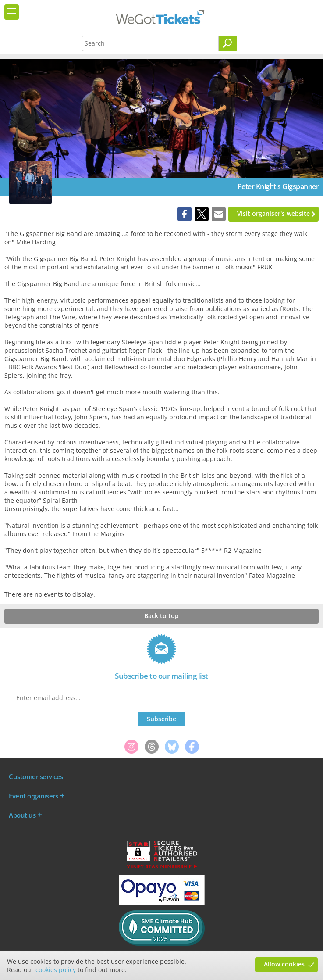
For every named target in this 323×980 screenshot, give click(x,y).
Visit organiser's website (273, 213)
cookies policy (56, 970)
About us (22, 815)
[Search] (228, 43)
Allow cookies (284, 964)
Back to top (161, 616)
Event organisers (33, 796)
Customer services (36, 776)
